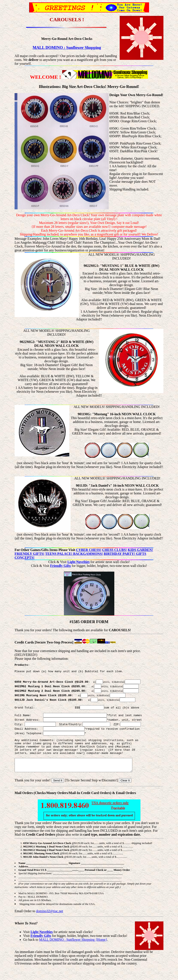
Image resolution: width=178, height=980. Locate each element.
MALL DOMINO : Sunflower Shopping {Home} (73, 952)
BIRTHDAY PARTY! (120, 554)
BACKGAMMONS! (88, 554)
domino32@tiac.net (50, 923)
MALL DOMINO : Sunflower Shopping (67, 48)
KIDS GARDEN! (140, 550)
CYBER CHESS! (89, 550)
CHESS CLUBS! (114, 550)
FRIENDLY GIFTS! (29, 554)
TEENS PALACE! (59, 554)
